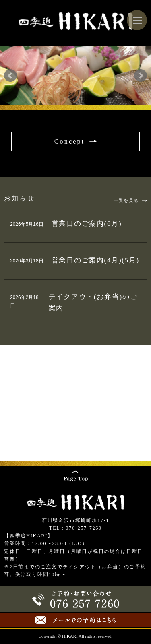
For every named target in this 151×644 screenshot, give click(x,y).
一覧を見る (126, 200)
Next (141, 76)
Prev (10, 76)
